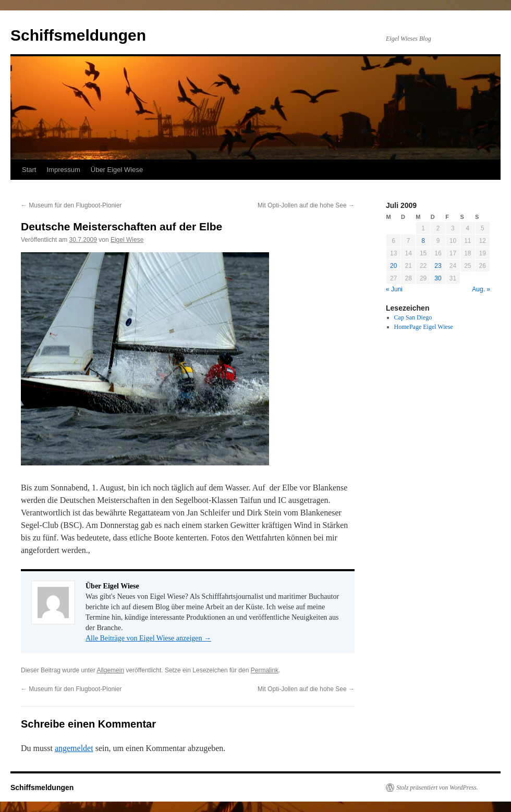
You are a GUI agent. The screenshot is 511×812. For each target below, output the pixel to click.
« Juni (394, 289)
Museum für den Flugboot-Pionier (71, 205)
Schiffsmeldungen (78, 35)
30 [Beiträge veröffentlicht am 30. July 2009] (438, 278)
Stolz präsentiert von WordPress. (437, 788)
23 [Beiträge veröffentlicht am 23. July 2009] (438, 266)
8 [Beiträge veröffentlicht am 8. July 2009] (423, 241)
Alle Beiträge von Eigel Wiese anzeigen (148, 638)
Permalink (265, 670)
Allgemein (110, 670)
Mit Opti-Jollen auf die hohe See (306, 205)
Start (29, 170)
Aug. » (481, 289)
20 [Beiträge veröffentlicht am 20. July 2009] (393, 266)
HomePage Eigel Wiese (424, 327)
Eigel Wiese (127, 240)
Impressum (63, 170)
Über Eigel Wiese (117, 170)
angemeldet (74, 748)
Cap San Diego (413, 317)
